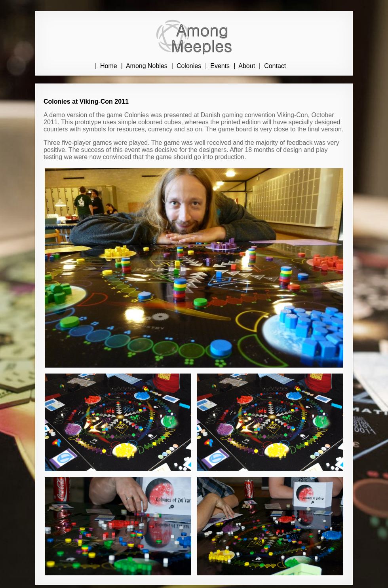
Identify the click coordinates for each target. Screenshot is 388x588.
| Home (106, 66)
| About (244, 66)
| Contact (272, 66)
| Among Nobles (144, 66)
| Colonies (186, 66)
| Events (217, 66)
